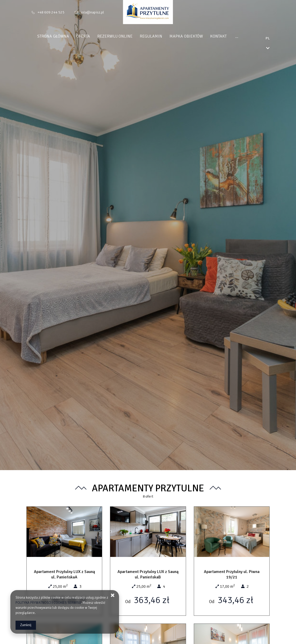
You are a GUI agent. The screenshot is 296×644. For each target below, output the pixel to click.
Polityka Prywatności (246, 36)
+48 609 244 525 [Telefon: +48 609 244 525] (51, 12)
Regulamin (141, 36)
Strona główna (43, 36)
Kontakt (209, 36)
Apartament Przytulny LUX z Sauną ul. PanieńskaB (148, 574)
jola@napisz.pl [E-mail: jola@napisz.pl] (92, 12)
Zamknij (26, 625)
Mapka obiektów (176, 36)
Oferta (73, 36)
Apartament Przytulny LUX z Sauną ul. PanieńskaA (64, 574)
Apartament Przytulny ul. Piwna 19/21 (232, 574)
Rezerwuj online (105, 36)
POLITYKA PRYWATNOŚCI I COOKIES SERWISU (48, 603)
